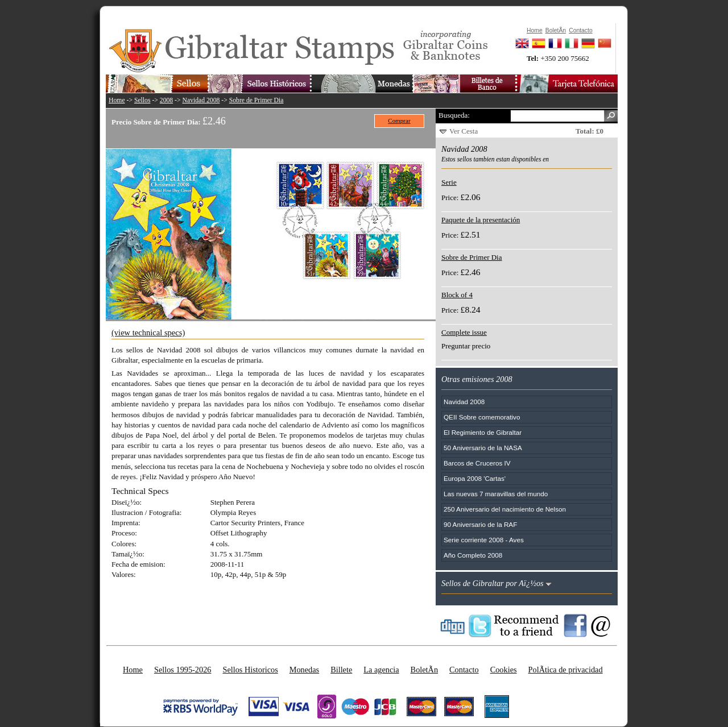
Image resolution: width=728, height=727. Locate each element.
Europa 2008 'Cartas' (475, 478)
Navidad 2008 (201, 100)
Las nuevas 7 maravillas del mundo (496, 494)
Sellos (142, 100)
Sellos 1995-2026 (183, 670)
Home (117, 100)
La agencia (381, 670)
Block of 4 (457, 295)
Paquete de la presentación (481, 220)
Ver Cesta (464, 131)
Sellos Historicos (250, 670)
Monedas (304, 670)
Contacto (464, 670)
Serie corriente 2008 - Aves (484, 540)
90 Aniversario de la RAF (480, 524)
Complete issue (464, 332)
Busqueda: (454, 115)
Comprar (399, 121)
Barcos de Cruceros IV (477, 463)
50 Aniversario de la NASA (483, 448)
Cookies (504, 670)
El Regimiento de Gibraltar (483, 432)
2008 (166, 100)
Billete (341, 670)
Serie (449, 182)
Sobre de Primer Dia (257, 100)
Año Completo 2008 (473, 555)
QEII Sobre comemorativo (482, 417)
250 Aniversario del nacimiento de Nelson (505, 509)
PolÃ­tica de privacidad (566, 670)
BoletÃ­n (424, 670)
